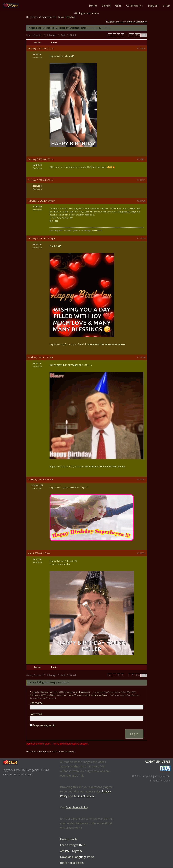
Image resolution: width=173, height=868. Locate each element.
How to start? (69, 839)
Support (153, 6)
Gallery (105, 6)
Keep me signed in (44, 725)
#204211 (141, 159)
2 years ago (93, 28)
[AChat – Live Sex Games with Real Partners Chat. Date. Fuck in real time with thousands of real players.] (11, 6)
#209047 (141, 480)
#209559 (141, 553)
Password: (36, 714)
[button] (142, 6)
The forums (32, 17)
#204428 (141, 201)
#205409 (141, 239)
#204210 (141, 49)
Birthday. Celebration (137, 22)
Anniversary (120, 22)
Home (92, 6)
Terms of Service (84, 796)
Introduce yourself (47, 17)
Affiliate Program (71, 851)
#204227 (141, 180)
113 (131, 35)
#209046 (141, 358)
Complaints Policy (77, 807)
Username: (36, 703)
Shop (166, 6)
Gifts (118, 6)
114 (138, 35)
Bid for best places (72, 863)
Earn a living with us (73, 845)
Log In (134, 734)
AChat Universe (158, 762)
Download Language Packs (77, 857)
